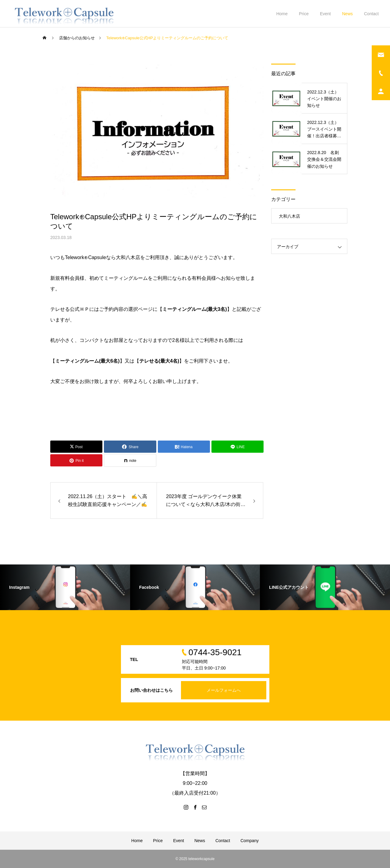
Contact (371, 14)
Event (325, 14)
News (347, 14)
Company (250, 841)
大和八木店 (289, 216)
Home (282, 14)
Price (304, 14)
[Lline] (238, 447)
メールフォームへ (224, 690)
